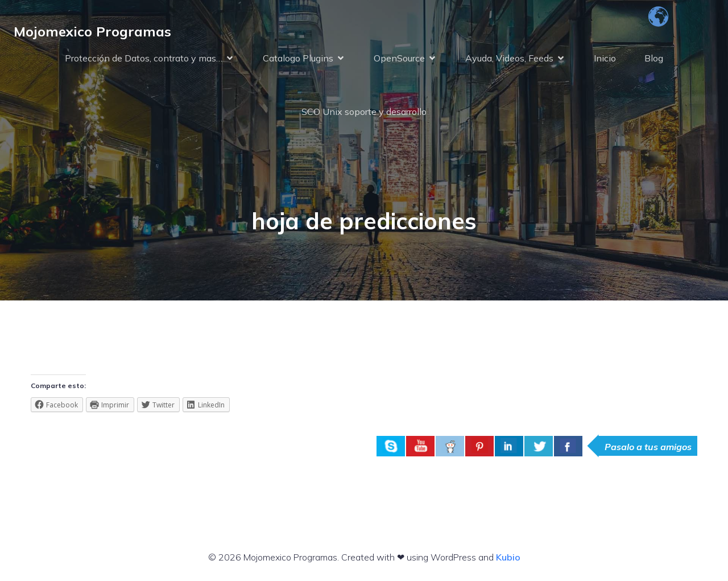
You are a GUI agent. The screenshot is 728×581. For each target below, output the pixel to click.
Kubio (508, 557)
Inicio (605, 58)
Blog (654, 58)
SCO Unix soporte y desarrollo (364, 112)
